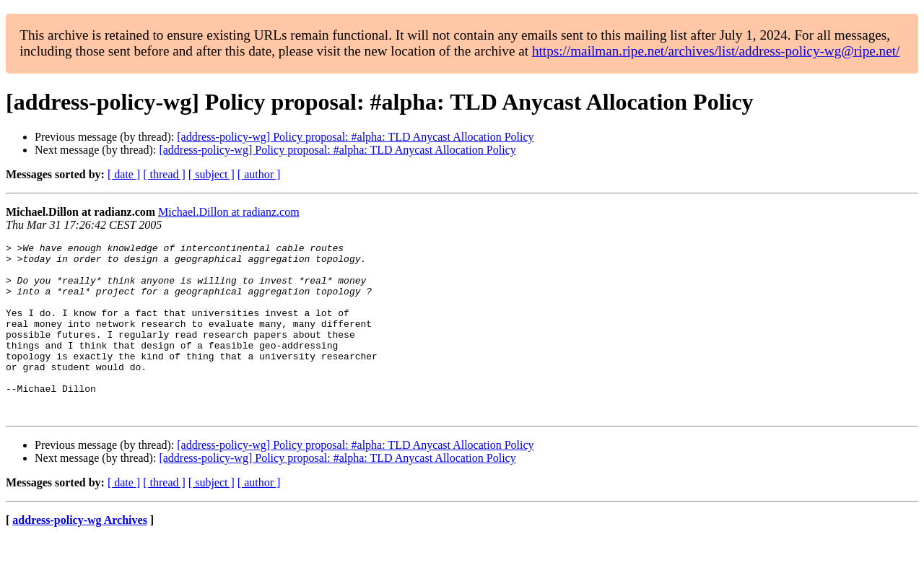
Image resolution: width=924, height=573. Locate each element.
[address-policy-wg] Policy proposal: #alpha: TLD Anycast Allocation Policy (355, 137)
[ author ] (259, 174)
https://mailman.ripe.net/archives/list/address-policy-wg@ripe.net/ (716, 51)
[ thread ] (164, 174)
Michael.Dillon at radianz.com (228, 212)
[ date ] (124, 174)
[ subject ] (212, 174)
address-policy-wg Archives (80, 555)
